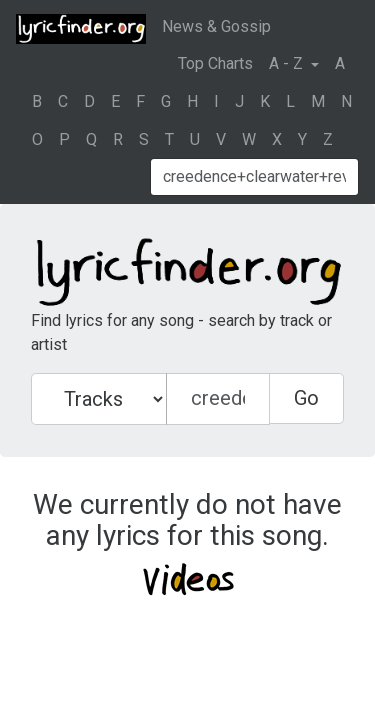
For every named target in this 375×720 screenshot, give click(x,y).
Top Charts (215, 63)
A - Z (288, 63)
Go (306, 398)
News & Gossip (216, 26)
